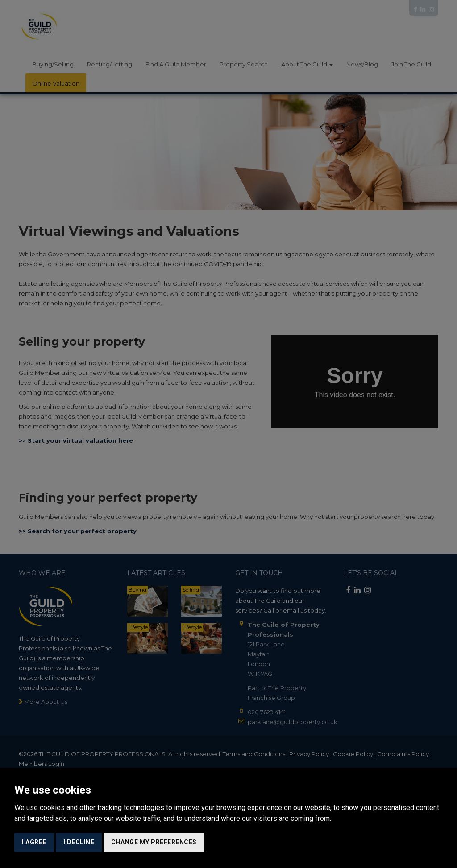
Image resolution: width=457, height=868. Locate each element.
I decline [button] (79, 842)
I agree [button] (34, 842)
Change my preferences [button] (154, 842)
